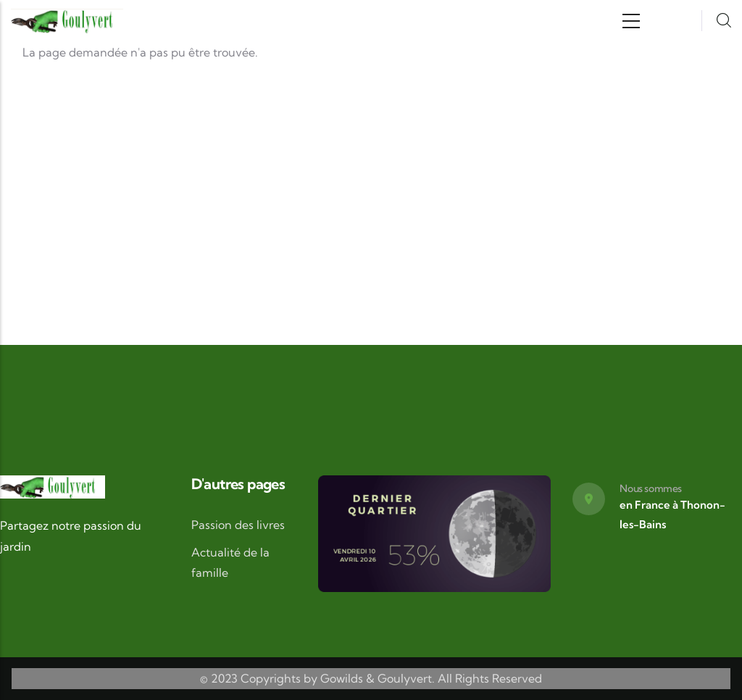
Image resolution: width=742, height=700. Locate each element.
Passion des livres (238, 525)
